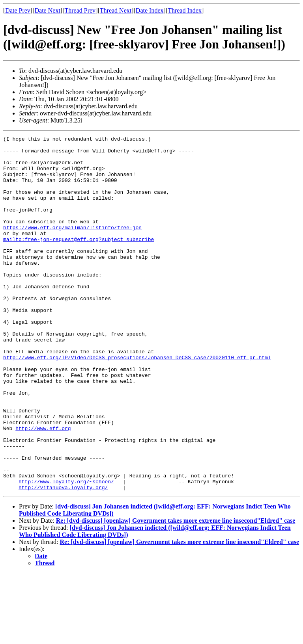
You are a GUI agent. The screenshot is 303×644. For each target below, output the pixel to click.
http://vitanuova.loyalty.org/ (63, 558)
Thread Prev (80, 10)
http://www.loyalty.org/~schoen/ (66, 551)
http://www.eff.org (43, 487)
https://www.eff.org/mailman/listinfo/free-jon (72, 246)
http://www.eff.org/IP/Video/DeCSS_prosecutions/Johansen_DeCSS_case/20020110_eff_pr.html (137, 402)
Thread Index (185, 10)
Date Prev (18, 10)
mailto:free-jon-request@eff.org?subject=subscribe (79, 260)
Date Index (150, 10)
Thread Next (116, 10)
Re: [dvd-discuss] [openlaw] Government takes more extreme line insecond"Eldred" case (176, 591)
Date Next (48, 10)
